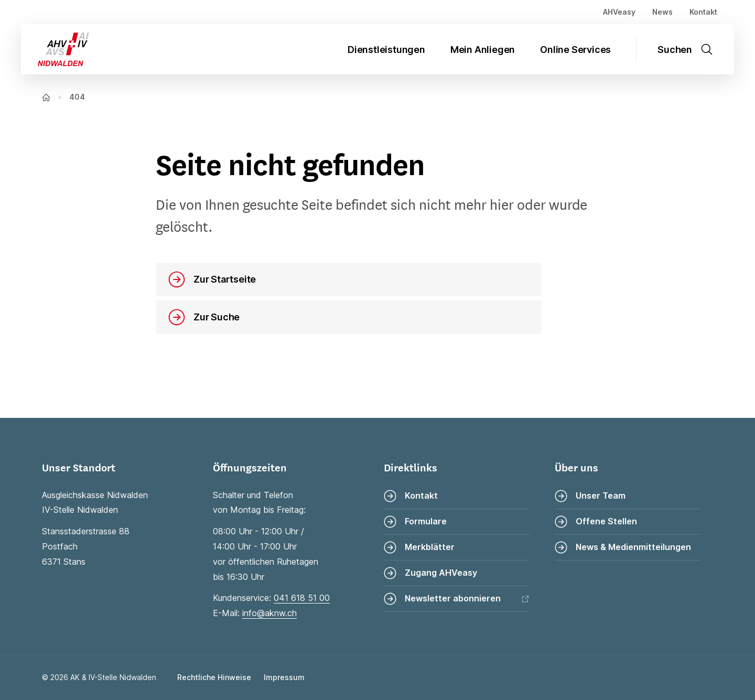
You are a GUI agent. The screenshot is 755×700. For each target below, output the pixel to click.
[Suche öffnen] (692, 49)
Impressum (284, 677)
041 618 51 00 (302, 598)
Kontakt (703, 12)
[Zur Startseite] (55, 49)
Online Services (575, 50)
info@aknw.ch (269, 613)
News (662, 12)
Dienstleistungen (386, 50)
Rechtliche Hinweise (214, 677)
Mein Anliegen (483, 50)
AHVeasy (619, 12)
